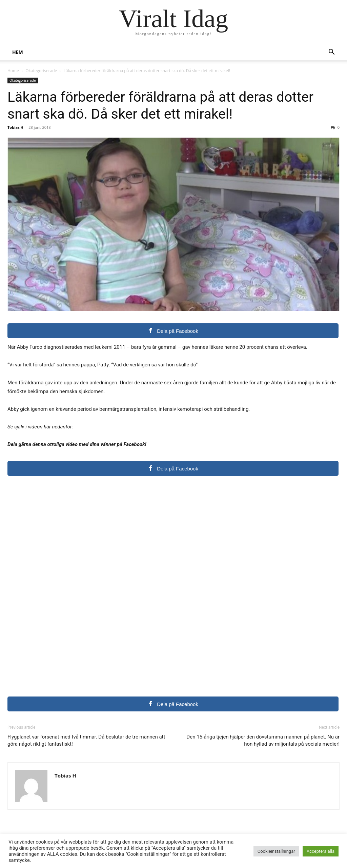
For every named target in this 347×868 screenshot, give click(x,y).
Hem (18, 52)
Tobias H (15, 127)
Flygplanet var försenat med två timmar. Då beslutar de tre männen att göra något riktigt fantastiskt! (86, 740)
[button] (331, 53)
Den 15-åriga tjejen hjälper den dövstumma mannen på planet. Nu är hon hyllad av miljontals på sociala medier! (263, 740)
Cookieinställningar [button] (276, 851)
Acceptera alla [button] (321, 851)
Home (13, 71)
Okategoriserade (41, 71)
